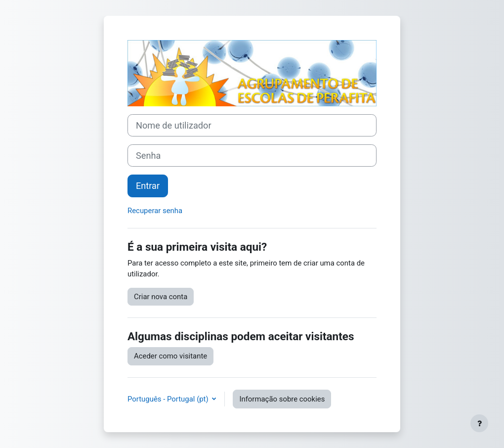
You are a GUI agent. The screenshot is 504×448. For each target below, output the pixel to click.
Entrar (148, 186)
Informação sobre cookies (282, 399)
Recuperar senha (155, 211)
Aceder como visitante (170, 356)
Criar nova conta (161, 297)
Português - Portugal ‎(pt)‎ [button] (169, 399)
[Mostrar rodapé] (479, 423)
